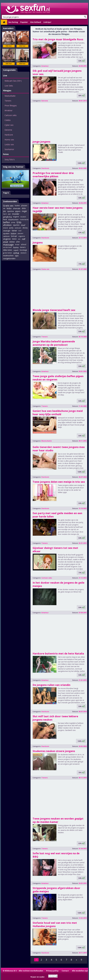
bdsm (14, 233)
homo (16, 247)
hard (5, 214)
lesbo (9, 208)
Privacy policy (52, 971)
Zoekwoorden (10, 201)
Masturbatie (10, 96)
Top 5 (6, 193)
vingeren (7, 239)
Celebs (8, 120)
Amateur (8, 110)
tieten (14, 239)
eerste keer (7, 247)
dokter (12, 242)
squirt (16, 250)
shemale (17, 208)
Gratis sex (8, 206)
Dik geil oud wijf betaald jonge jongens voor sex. (57, 72)
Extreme (8, 130)
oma (16, 253)
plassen (20, 233)
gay (4, 211)
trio (19, 222)
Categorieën (9, 70)
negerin (16, 217)
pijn (9, 214)
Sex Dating (13, 22)
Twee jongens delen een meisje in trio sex (59, 482)
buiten (17, 206)
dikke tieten (8, 250)
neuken (23, 217)
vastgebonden (9, 258)
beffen (6, 222)
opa (17, 256)
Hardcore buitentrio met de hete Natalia (58, 653)
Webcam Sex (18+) (13, 81)
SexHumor (9, 149)
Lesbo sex (9, 144)
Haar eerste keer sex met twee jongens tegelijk (58, 209)
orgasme (22, 236)
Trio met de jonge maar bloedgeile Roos (58, 39)
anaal (6, 242)
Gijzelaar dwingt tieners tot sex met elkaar (55, 550)
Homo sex (9, 140)
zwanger (7, 231)
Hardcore (9, 135)
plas (18, 242)
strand (5, 228)
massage (8, 245)
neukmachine (8, 256)
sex (19, 239)
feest (5, 219)
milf (24, 239)
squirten (16, 225)
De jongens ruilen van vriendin (51, 685)
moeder (16, 214)
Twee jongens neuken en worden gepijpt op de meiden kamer (58, 820)
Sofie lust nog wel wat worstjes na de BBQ (56, 855)
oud (20, 231)
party (11, 228)
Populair (24, 22)
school (24, 244)
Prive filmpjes (11, 106)
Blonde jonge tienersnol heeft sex (54, 310)
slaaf (23, 225)
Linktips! (47, 22)
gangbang (7, 217)
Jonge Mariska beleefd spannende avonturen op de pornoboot (54, 343)
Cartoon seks (11, 115)
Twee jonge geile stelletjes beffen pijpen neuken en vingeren (58, 378)
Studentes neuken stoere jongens (54, 751)
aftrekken (7, 225)
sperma (11, 211)
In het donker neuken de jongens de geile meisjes (58, 584)
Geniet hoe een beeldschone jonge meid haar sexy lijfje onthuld (58, 413)
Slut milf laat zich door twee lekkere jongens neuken (55, 718)
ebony (25, 228)
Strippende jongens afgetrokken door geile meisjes (56, 890)
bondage (23, 250)
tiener (14, 231)
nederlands (24, 219)
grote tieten (8, 253)
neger (24, 211)
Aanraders (8, 28)
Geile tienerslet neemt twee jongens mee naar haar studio (59, 449)
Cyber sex (9, 125)
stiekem (23, 253)
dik (4, 208)
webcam (18, 228)
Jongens (38, 242)
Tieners (8, 101)
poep (13, 222)
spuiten (6, 233)
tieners (23, 247)
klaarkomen (13, 220)
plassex (24, 206)
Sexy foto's (10, 159)
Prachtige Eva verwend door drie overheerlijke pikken (53, 175)
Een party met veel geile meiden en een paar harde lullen (57, 515)
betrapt (14, 236)
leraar (17, 244)
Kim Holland (36, 22)
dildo (24, 208)
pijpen (18, 211)
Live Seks (9, 86)
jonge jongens (41, 142)
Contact (65, 971)
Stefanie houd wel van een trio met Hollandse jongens (55, 924)
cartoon (6, 236)
